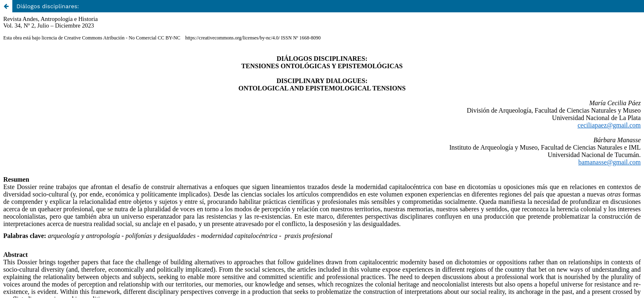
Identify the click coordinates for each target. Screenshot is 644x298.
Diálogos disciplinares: (48, 6)
